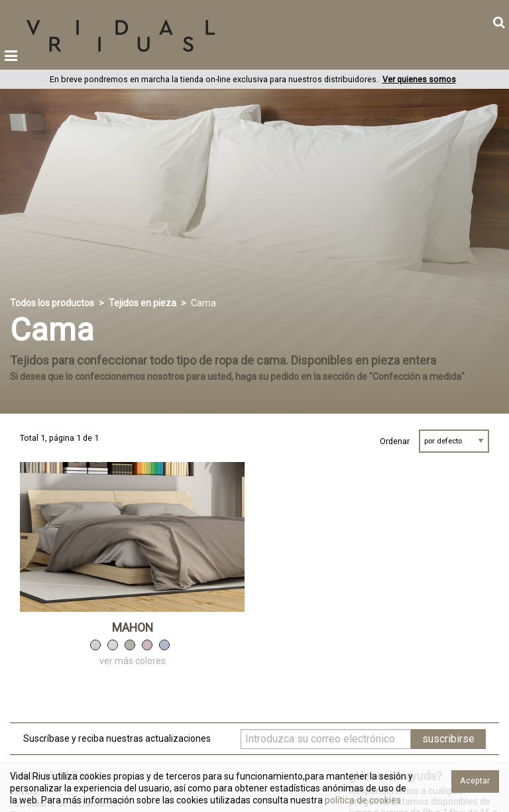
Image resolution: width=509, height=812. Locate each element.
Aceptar (475, 781)
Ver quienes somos (419, 79)
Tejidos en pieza (142, 303)
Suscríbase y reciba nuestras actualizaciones (117, 738)
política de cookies (362, 800)
